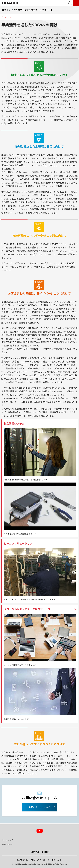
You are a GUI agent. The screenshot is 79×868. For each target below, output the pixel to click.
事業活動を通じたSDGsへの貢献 (29, 25)
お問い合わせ (7, 844)
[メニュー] (76, 3)
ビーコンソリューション (18, 543)
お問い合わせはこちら (39, 807)
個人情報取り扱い (23, 860)
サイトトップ (7, 17)
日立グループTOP (40, 852)
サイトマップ (7, 840)
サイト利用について (54, 860)
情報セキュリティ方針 (38, 860)
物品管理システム (14, 424)
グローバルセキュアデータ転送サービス (27, 609)
